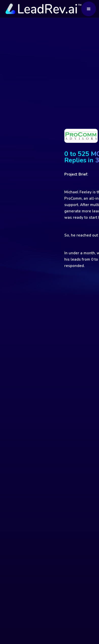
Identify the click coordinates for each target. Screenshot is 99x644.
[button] (89, 9)
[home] (42, 9)
